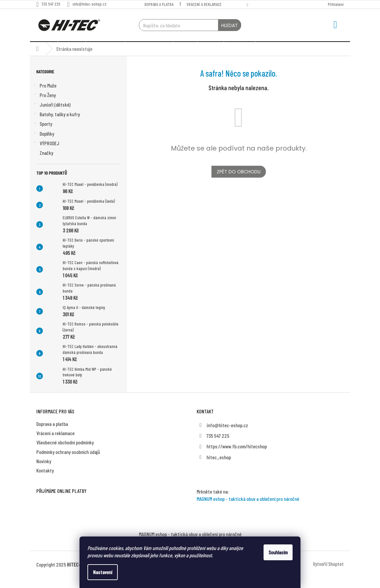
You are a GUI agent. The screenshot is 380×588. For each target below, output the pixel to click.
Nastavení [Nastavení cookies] (103, 572)
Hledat (230, 25)
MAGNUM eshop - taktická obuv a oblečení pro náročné (248, 509)
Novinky (44, 471)
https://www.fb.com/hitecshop (237, 456)
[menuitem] (44, 47)
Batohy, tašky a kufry (56, 124)
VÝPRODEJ (46, 154)
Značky (46, 163)
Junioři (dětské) (52, 115)
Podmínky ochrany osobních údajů (68, 462)
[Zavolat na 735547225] (52, 4)
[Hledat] (190, 25)
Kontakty (45, 480)
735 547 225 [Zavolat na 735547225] (218, 446)
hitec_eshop (219, 467)
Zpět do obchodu (239, 182)
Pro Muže (45, 96)
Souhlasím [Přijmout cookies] (278, 552)
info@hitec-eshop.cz (227, 435)
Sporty (43, 134)
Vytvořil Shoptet (328, 574)
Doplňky (44, 144)
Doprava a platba (159, 4)
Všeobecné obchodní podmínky (65, 452)
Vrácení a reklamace (204, 4)
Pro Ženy (44, 105)
